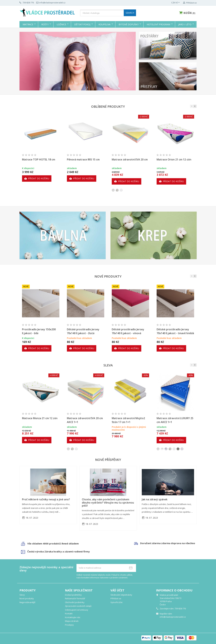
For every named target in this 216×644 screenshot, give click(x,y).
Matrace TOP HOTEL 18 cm (39, 159)
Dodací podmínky (73, 595)
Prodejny (69, 625)
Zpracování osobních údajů (78, 606)
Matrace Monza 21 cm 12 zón (40, 418)
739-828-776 (180, 609)
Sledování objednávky (121, 595)
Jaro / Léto (185, 24)
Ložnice (61, 24)
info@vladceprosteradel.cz (173, 617)
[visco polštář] (166, 449)
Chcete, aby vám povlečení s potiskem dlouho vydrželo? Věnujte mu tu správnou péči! (108, 503)
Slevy (22, 595)
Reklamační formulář (75, 598)
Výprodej (205, 24)
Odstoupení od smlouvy (77, 610)
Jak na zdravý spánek (155, 499)
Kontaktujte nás (73, 617)
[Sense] (113, 190)
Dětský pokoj (82, 24)
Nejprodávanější (27, 602)
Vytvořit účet (116, 602)
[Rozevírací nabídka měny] (176, 3)
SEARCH (130, 13)
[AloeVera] (117, 190)
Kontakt (69, 613)
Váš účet (117, 590)
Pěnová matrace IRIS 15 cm (83, 159)
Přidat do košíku (37, 178)
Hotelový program (158, 24)
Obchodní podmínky (75, 602)
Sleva (108, 365)
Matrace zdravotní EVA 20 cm (130, 159)
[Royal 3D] (178, 449)
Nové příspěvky (108, 460)
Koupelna (104, 24)
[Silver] (121, 190)
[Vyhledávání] (108, 13)
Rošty (45, 24)
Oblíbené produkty (108, 107)
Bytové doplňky (129, 24)
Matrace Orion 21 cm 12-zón (174, 159)
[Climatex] (182, 449)
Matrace (28, 24)
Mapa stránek (72, 621)
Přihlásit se (116, 598)
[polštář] (162, 449)
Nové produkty (108, 276)
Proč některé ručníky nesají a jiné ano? (46, 499)
